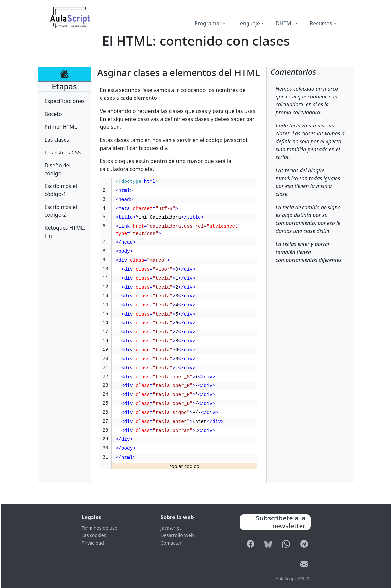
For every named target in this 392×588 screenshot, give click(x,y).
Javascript (171, 528)
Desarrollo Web (177, 535)
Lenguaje (249, 23)
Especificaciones (65, 101)
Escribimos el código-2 (61, 211)
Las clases (57, 140)
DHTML (285, 23)
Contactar (171, 543)
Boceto (53, 114)
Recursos (321, 23)
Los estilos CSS (63, 153)
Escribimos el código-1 (61, 190)
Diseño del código (58, 169)
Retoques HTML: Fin (65, 232)
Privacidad (93, 543)
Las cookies (94, 535)
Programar (208, 23)
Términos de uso (100, 528)
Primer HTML (61, 127)
